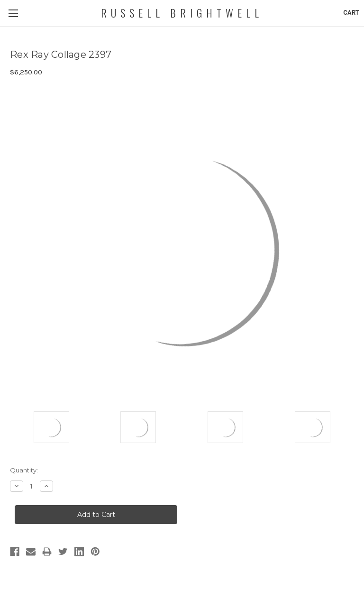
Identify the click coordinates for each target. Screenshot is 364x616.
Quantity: (24, 470)
